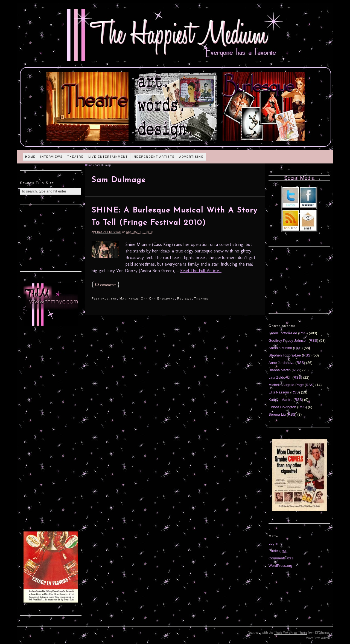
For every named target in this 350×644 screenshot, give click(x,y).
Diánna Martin (280, 370)
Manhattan (129, 298)
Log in (273, 543)
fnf (114, 298)
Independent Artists (154, 157)
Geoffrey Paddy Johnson (288, 340)
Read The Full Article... (201, 271)
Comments (281, 558)
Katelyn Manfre (280, 400)
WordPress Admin (318, 638)
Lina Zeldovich (108, 232)
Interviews (51, 157)
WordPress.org (280, 566)
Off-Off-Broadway (158, 298)
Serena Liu (277, 414)
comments (106, 285)
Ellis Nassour (279, 392)
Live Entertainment (108, 157)
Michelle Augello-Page (286, 385)
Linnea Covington (282, 407)
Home (30, 157)
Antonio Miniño (280, 348)
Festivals (100, 298)
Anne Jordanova (282, 363)
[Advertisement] (51, 237)
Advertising (191, 157)
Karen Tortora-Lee (283, 333)
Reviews (184, 298)
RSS (303, 333)
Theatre (75, 157)
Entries (278, 551)
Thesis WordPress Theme (291, 633)
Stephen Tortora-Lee (285, 355)
